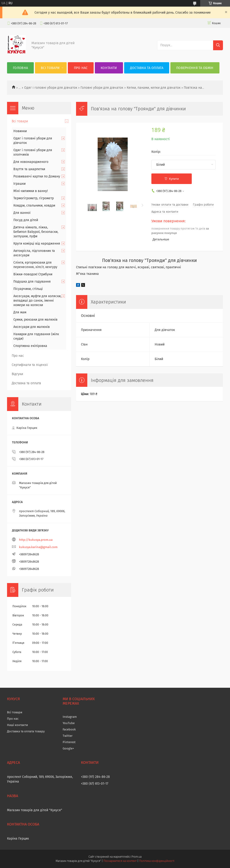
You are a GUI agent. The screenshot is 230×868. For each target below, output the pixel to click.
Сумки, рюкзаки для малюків (35, 320)
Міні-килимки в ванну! (31, 191)
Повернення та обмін (195, 68)
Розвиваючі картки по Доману (37, 176)
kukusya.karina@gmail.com (38, 547)
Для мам (20, 312)
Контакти (109, 68)
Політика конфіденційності (157, 861)
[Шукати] (218, 45)
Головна (20, 68)
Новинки (20, 131)
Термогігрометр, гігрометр (34, 198)
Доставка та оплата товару (26, 731)
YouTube (69, 723)
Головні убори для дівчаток (102, 88)
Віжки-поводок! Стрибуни (33, 274)
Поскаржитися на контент (120, 861)
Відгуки (17, 374)
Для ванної (22, 213)
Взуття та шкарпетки (29, 169)
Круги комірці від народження (37, 244)
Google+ (68, 748)
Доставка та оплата (147, 68)
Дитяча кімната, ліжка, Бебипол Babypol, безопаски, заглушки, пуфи (36, 232)
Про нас (81, 68)
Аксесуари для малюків (32, 327)
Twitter (68, 736)
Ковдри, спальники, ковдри (34, 205)
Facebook (69, 729)
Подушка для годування (32, 282)
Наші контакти (17, 725)
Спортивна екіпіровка (30, 346)
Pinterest (69, 742)
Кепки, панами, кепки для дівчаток (154, 88)
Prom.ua (136, 857)
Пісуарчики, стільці (28, 289)
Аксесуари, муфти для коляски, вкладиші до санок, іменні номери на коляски (37, 301)
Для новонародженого (31, 162)
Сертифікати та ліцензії (30, 365)
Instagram (70, 717)
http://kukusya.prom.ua (36, 540)
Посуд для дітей (26, 220)
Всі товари (50, 68)
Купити (174, 179)
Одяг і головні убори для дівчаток (51, 88)
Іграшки (19, 184)
